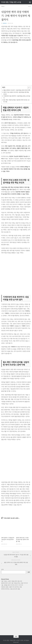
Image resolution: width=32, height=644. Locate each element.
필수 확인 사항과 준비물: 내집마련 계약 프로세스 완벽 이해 (16, 101)
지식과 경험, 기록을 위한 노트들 (11, 2)
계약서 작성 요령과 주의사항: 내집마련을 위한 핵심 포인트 (16, 93)
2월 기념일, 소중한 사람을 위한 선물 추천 (12, 581)
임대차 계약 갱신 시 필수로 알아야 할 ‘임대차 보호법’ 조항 (22, 539)
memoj (5, 23)
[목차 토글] (28, 88)
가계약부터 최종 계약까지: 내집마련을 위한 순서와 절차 (17, 97)
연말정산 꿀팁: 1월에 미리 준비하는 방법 (12, 587)
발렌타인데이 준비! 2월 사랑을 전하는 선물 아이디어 (15, 583)
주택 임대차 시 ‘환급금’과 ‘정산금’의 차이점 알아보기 (8, 539)
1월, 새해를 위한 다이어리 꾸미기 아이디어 (12, 585)
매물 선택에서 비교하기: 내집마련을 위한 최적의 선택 (17, 90)
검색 (2, 569)
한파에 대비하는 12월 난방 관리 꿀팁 (11, 589)
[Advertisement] (16, 66)
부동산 (3, 6)
